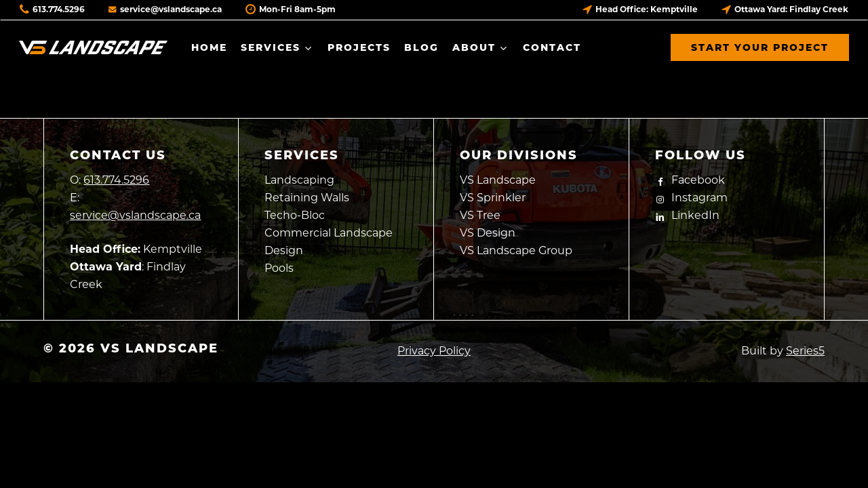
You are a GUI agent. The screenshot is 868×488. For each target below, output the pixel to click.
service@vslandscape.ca (165, 9)
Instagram (691, 198)
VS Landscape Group (516, 250)
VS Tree (480, 215)
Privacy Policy (434, 351)
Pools (279, 268)
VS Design (488, 233)
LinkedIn (687, 215)
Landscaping (299, 180)
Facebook (690, 180)
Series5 (805, 351)
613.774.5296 (52, 9)
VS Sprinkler (493, 198)
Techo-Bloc (295, 215)
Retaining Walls (307, 198)
